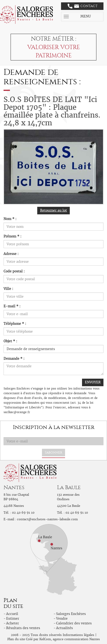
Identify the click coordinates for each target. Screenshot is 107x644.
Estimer (13, 619)
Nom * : (10, 219)
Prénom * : (12, 236)
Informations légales (78, 635)
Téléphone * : (15, 324)
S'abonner (53, 452)
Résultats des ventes (23, 628)
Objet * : (10, 341)
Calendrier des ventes (74, 623)
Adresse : (11, 254)
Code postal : (14, 271)
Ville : (8, 289)
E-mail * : (12, 306)
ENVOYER (93, 382)
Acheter (12, 623)
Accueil (12, 614)
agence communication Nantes (76, 639)
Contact (83, 6)
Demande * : (14, 359)
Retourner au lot (53, 210)
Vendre (62, 619)
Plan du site (16, 639)
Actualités (64, 628)
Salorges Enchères (71, 614)
